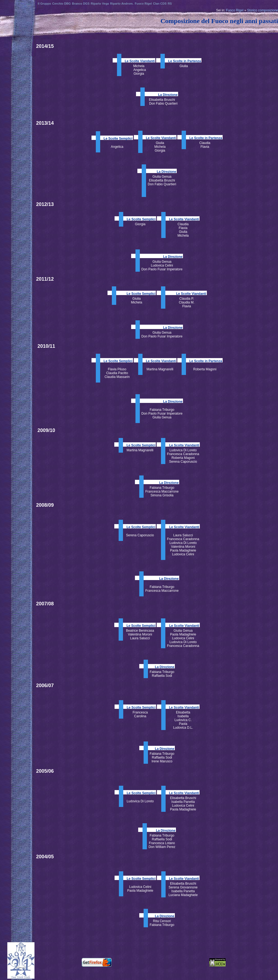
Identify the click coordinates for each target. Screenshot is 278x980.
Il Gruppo (44, 4)
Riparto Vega (100, 4)
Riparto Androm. (122, 4)
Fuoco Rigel (235, 10)
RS (170, 4)
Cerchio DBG (61, 4)
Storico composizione (263, 10)
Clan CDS (160, 4)
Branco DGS (81, 4)
